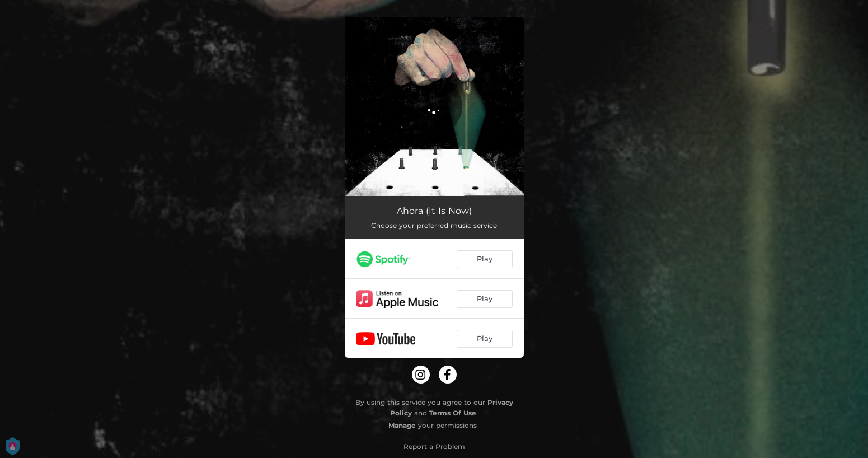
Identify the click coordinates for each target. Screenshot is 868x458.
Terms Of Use (453, 413)
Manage (402, 425)
